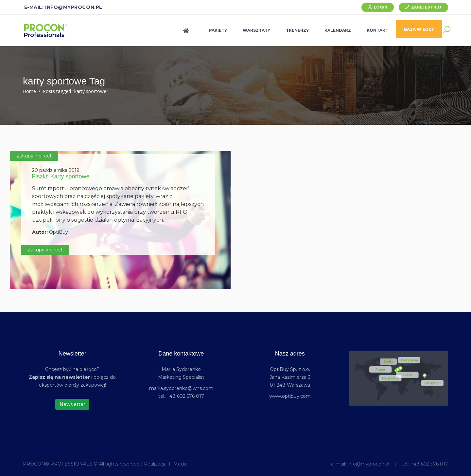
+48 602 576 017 (429, 464)
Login (381, 7)
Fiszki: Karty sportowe (61, 176)
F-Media (178, 464)
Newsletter (72, 404)
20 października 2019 (56, 170)
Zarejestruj (426, 7)
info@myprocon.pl (368, 464)
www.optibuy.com (290, 396)
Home (29, 91)
